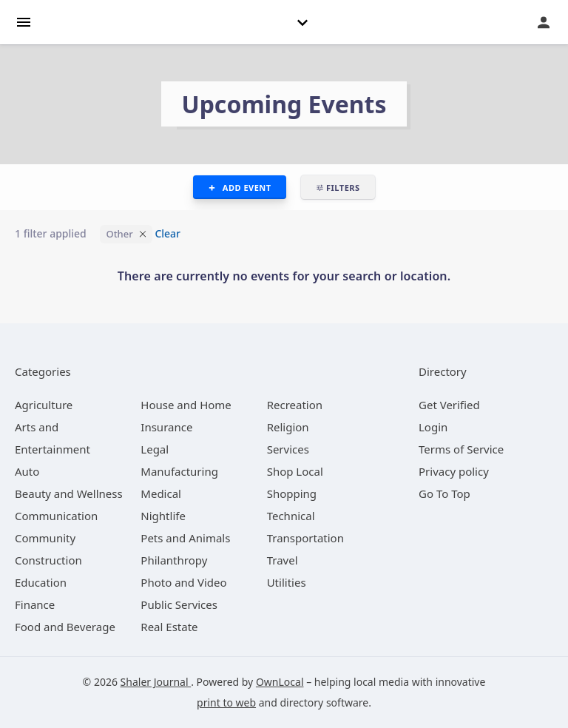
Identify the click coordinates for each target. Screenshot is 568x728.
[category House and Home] (186, 405)
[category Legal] (155, 449)
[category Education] (41, 582)
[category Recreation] (295, 405)
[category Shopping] (292, 493)
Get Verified (449, 405)
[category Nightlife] (163, 516)
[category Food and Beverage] (65, 627)
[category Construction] (48, 560)
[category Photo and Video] (183, 582)
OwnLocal (280, 682)
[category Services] (288, 449)
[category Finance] (35, 604)
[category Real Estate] (169, 627)
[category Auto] (27, 471)
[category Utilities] (287, 582)
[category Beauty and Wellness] (69, 493)
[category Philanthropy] (174, 560)
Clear (168, 233)
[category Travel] (283, 560)
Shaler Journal (156, 682)
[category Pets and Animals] (185, 538)
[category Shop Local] (295, 471)
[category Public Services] (179, 604)
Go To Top (444, 493)
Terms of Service (461, 449)
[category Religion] (288, 427)
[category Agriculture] (44, 405)
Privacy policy (454, 471)
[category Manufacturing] (179, 471)
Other (119, 234)
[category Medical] (161, 493)
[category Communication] (56, 516)
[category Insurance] (166, 427)
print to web (226, 702)
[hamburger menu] (24, 21)
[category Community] (45, 538)
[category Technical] (291, 516)
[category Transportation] (305, 538)
